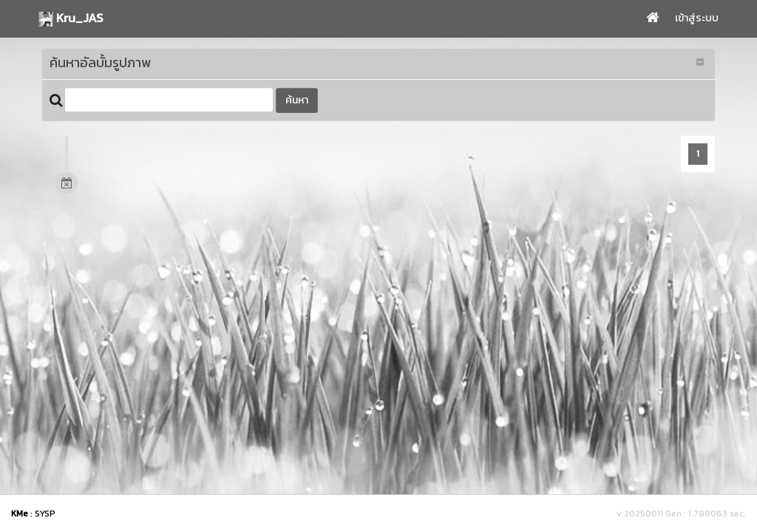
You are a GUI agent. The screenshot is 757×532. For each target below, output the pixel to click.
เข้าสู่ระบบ (697, 18)
